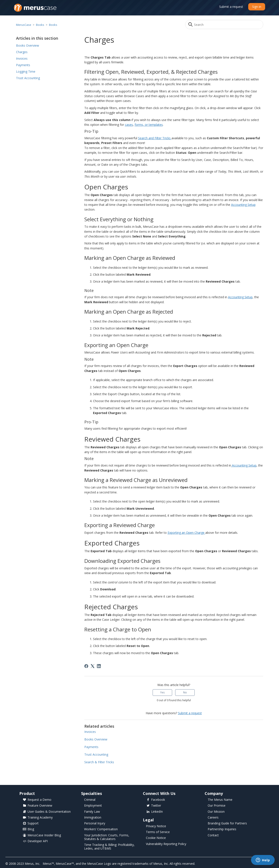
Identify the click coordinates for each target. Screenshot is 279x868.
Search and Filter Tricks (155, 138)
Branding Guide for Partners (227, 823)
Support (31, 823)
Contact (213, 835)
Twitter (154, 806)
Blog (28, 829)
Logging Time (26, 71)
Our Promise (217, 806)
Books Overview (28, 45)
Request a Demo (37, 800)
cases (129, 125)
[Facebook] (86, 666)
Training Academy (38, 818)
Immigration (93, 818)
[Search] (224, 25)
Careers (213, 818)
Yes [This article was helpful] (162, 692)
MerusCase (24, 25)
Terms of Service (158, 832)
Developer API (35, 841)
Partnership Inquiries (222, 829)
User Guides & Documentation (47, 812)
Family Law (92, 812)
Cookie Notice (156, 838)
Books (40, 25)
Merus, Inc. (32, 864)
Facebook (156, 800)
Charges (22, 52)
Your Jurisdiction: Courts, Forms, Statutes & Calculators (107, 837)
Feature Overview (37, 806)
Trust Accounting (28, 78)
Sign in (257, 7)
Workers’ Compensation (101, 829)
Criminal (90, 800)
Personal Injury (95, 823)
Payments (23, 65)
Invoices (22, 58)
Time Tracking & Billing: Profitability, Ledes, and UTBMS (109, 847)
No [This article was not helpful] (185, 692)
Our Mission (216, 812)
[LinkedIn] (99, 666)
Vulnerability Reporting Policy (166, 844)
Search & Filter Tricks (99, 762)
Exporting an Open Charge (186, 533)
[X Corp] (93, 666)
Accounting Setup (243, 205)
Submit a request (231, 7)
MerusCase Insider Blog (42, 835)
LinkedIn (154, 812)
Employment (93, 806)
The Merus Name (220, 800)
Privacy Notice (156, 826)
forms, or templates (149, 125)
